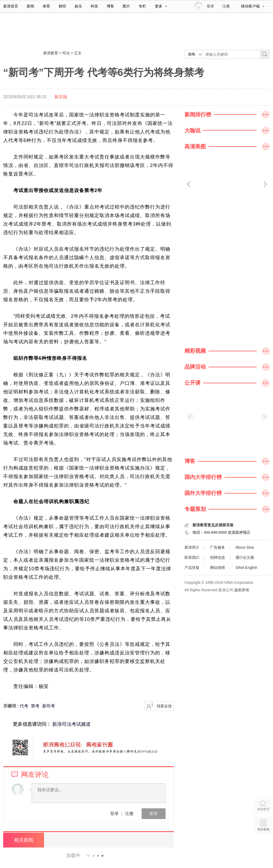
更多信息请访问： (27, 724)
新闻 (30, 6)
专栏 (142, 6)
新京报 (61, 97)
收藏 (172, 97)
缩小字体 (136, 97)
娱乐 (78, 6)
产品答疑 (192, 568)
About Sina (245, 547)
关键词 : (11, 706)
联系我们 (192, 557)
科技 (94, 6)
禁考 (35, 706)
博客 (110, 6)
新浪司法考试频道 (71, 724)
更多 (161, 6)
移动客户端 (253, 6)
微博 (190, 97)
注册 (226, 6)
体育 (46, 6)
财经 (62, 6)
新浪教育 (51, 53)
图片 (126, 6)
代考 (24, 706)
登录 (114, 814)
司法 (66, 53)
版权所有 (242, 590)
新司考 (49, 706)
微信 (208, 97)
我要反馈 (164, 706)
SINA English (246, 568)
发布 (154, 814)
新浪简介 (192, 547)
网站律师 (218, 568)
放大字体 (154, 97)
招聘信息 (218, 557)
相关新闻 (23, 840)
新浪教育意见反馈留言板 (213, 525)
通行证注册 (245, 557)
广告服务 (218, 547)
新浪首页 (11, 6)
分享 (226, 97)
